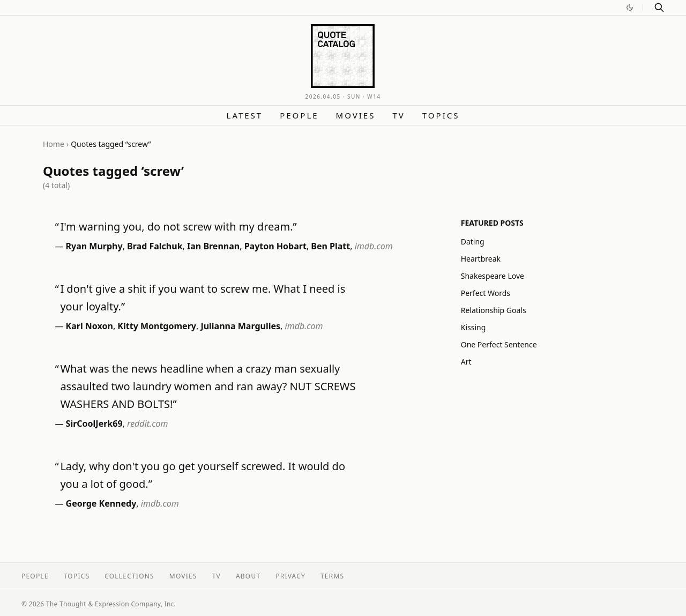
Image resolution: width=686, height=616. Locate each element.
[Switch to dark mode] (630, 8)
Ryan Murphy (94, 246)
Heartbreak (481, 259)
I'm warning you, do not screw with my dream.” (178, 227)
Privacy (290, 576)
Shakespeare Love (493, 276)
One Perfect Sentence (499, 344)
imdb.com (374, 246)
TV (398, 115)
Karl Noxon (90, 326)
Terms (332, 576)
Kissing (474, 327)
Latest (245, 115)
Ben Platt (330, 246)
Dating (473, 242)
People (299, 115)
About (248, 576)
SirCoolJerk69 (94, 424)
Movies (356, 115)
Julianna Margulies (240, 326)
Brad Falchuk (155, 246)
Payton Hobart (275, 246)
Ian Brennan (213, 246)
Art (466, 362)
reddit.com (147, 424)
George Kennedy (101, 503)
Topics (441, 115)
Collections (129, 576)
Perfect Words (486, 293)
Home (54, 144)
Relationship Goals (494, 310)
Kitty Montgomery (157, 326)
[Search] (659, 8)
